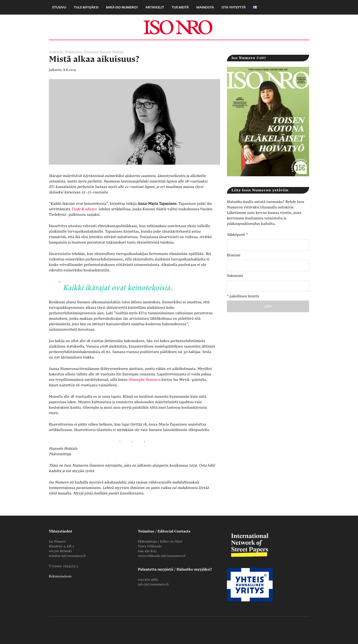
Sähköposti (237, 235)
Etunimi (234, 255)
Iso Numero (179, 27)
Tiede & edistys (84, 209)
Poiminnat (91, 52)
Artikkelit (56, 52)
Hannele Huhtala (112, 52)
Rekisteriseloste (60, 576)
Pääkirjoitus (73, 52)
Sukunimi (235, 276)
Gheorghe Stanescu (145, 380)
